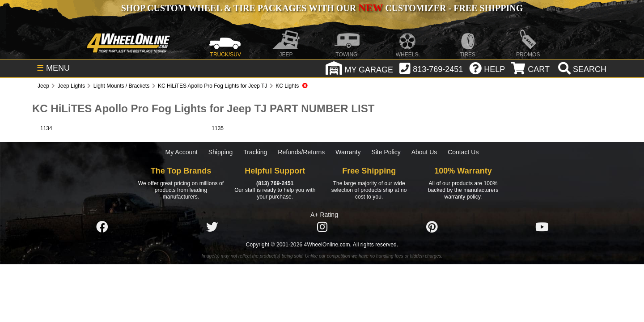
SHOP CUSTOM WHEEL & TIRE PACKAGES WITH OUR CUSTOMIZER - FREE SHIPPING (322, 8)
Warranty (348, 152)
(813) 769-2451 (275, 183)
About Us (424, 152)
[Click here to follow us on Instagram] (322, 227)
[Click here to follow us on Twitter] (212, 227)
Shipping (221, 152)
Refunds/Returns (301, 152)
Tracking (255, 152)
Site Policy (386, 152)
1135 (218, 128)
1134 (46, 128)
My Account (182, 152)
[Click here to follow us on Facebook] (102, 227)
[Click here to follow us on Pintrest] (432, 227)
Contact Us (463, 152)
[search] (581, 69)
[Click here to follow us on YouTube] (542, 227)
